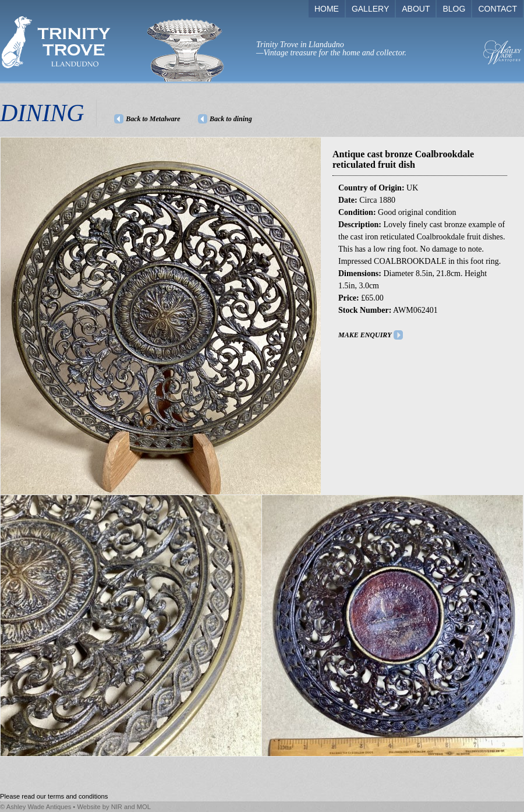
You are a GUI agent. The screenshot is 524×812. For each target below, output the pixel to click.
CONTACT (498, 9)
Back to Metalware (153, 119)
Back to (231, 119)
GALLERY (370, 9)
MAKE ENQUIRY (365, 335)
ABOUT (416, 9)
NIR (117, 807)
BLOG (454, 9)
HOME (327, 9)
